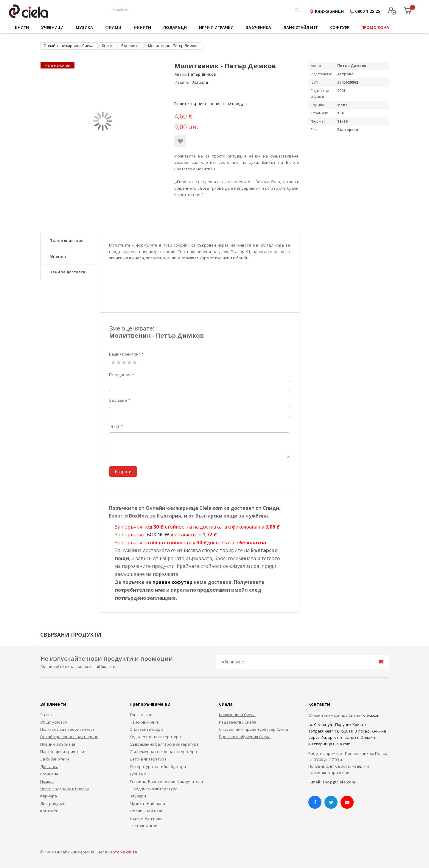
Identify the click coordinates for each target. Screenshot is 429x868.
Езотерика (130, 46)
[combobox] (206, 10)
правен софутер (172, 582)
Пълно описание (66, 241)
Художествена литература (155, 737)
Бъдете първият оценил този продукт (211, 104)
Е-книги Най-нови (146, 818)
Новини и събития (58, 744)
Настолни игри (143, 826)
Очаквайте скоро (146, 729)
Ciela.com (372, 715)
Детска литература (148, 759)
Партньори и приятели (62, 752)
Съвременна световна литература (163, 752)
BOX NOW (158, 534)
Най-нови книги (144, 722)
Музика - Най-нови (147, 803)
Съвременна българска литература (164, 744)
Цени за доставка (67, 272)
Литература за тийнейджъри (158, 766)
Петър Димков (202, 74)
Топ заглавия (142, 715)
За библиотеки (55, 759)
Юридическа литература (154, 789)
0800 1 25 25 (368, 11)
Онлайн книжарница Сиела (68, 46)
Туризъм (138, 774)
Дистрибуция (53, 803)
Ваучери (138, 796)
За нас (46, 715)
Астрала (200, 82)
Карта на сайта (122, 852)
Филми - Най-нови (147, 811)
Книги (107, 46)
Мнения (58, 256)
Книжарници (329, 11)
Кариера (49, 796)
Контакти (49, 811)
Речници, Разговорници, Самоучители (166, 781)
